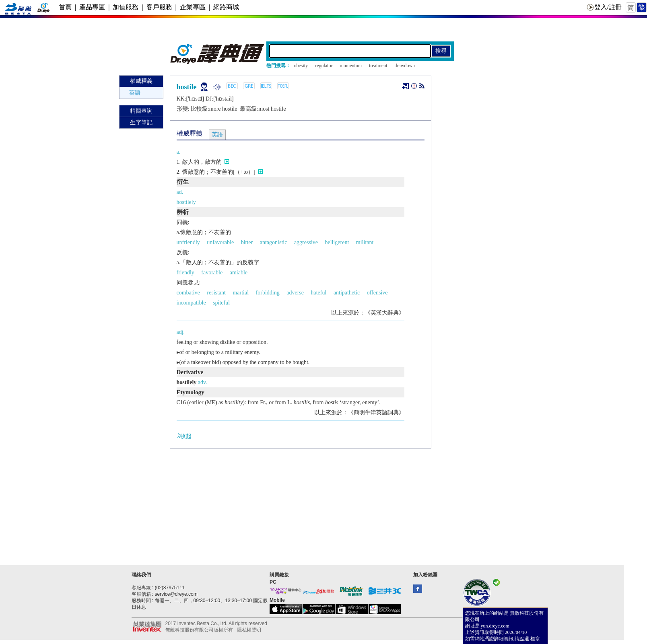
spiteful (221, 303)
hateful (319, 293)
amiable (239, 273)
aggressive (306, 242)
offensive (377, 293)
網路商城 (226, 7)
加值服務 (126, 7)
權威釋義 (141, 81)
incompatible (191, 303)
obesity (301, 66)
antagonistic (274, 242)
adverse (295, 293)
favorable (212, 273)
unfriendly (188, 242)
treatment (378, 66)
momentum (351, 66)
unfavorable (220, 242)
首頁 (65, 7)
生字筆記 (141, 122)
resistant (216, 293)
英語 (135, 93)
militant (365, 242)
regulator (324, 66)
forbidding (268, 293)
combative (188, 293)
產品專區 (92, 7)
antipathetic (347, 293)
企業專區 (193, 7)
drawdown (405, 66)
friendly (185, 273)
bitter (247, 242)
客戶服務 (159, 7)
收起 (184, 436)
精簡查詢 (141, 111)
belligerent (337, 242)
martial (241, 293)
